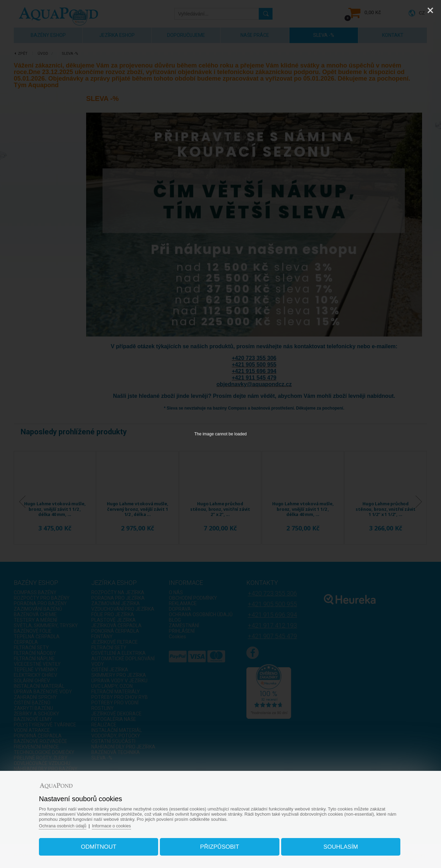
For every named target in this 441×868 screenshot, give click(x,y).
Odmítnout (102, 845)
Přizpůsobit (220, 845)
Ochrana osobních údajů (69, 824)
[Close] (430, 10)
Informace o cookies (119, 824)
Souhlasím (337, 845)
